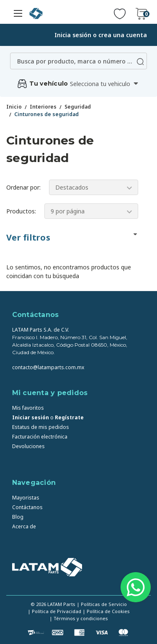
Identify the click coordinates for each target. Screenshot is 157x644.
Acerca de (24, 526)
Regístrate (69, 417)
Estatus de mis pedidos (41, 427)
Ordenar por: (23, 187)
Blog (18, 517)
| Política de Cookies (106, 611)
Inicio (14, 107)
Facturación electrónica (40, 437)
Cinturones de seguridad (46, 114)
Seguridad (78, 107)
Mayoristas (26, 498)
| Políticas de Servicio (102, 604)
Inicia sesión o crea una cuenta (101, 35)
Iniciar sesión (31, 417)
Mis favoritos (28, 408)
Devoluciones (28, 446)
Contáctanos (27, 507)
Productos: (21, 211)
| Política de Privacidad (54, 611)
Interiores (43, 107)
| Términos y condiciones (79, 618)
